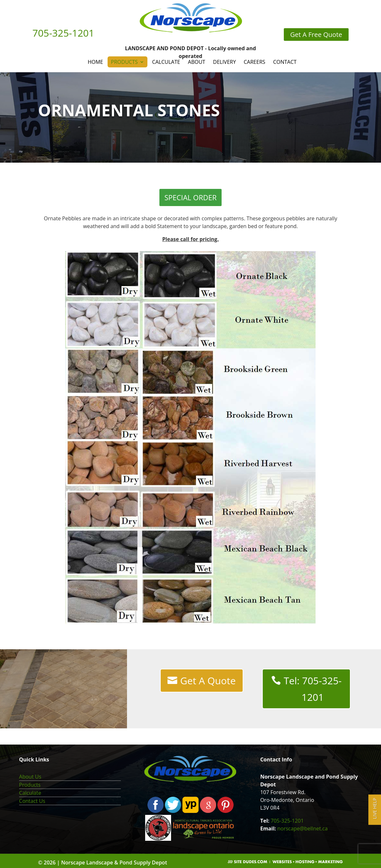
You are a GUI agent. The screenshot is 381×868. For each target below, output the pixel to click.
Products (124, 62)
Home (96, 62)
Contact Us (32, 801)
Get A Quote (208, 681)
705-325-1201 (287, 821)
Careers (254, 62)
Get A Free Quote (316, 35)
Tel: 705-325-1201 (313, 689)
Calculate (166, 62)
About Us (30, 777)
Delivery (225, 62)
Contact (285, 62)
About (196, 62)
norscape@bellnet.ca (302, 828)
